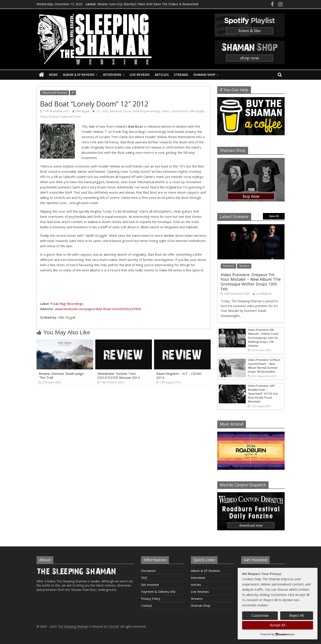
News (53, 75)
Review (53, 117)
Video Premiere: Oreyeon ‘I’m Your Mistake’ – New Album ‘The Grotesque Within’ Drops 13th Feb (251, 282)
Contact (147, 606)
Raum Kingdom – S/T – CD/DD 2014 (179, 375)
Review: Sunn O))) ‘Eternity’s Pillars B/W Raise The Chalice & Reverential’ (148, 4)
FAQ (144, 578)
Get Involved (150, 585)
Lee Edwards (264, 294)
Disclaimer (148, 571)
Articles (162, 75)
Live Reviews (140, 75)
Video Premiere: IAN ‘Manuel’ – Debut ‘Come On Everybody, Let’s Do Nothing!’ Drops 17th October (263, 338)
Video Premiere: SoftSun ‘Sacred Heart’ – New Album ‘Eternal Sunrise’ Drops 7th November (264, 366)
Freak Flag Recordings (146, 111)
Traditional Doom (70, 117)
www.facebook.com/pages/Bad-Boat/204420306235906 (98, 309)
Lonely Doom (180, 111)
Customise (260, 615)
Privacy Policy (151, 599)
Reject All (297, 615)
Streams (181, 75)
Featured (228, 266)
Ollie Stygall (82, 111)
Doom (127, 111)
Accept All (278, 625)
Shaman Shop (204, 75)
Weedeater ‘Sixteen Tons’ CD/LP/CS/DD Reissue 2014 (119, 375)
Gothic (166, 111)
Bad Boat (116, 111)
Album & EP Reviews (79, 75)
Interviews (112, 75)
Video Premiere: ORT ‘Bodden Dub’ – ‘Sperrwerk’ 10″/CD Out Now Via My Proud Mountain (263, 394)
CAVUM (113, 626)
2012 (105, 111)
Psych (44, 117)
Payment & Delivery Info (158, 592)
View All (274, 216)
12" (98, 111)
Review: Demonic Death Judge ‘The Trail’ (61, 375)
